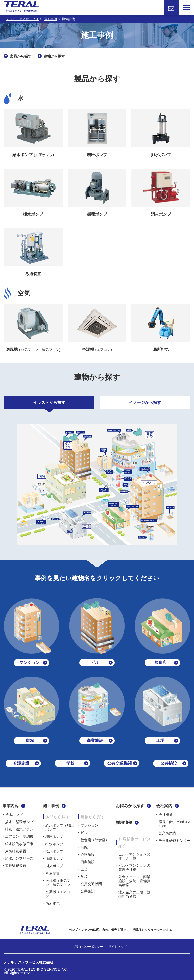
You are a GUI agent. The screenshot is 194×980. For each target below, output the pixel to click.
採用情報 (124, 822)
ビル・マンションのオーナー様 (134, 856)
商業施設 (88, 862)
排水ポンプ (54, 844)
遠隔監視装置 (16, 866)
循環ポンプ (54, 859)
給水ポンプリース (19, 858)
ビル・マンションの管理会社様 (134, 867)
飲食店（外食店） (95, 840)
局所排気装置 (16, 851)
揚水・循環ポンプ (19, 822)
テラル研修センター (175, 841)
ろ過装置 (53, 873)
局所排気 (53, 903)
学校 (84, 877)
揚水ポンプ (54, 851)
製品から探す (21, 56)
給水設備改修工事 (19, 844)
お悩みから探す (130, 806)
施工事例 (51, 806)
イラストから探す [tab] (49, 402)
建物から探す (54, 56)
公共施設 (88, 891)
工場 (84, 869)
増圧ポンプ (54, 837)
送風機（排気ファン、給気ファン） (60, 883)
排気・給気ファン (19, 829)
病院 (84, 847)
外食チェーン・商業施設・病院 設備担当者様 (134, 881)
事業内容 (11, 806)
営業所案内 (167, 833)
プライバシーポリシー (88, 947)
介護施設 (88, 855)
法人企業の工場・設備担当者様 (134, 894)
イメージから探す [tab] (145, 402)
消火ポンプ (54, 866)
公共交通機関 (91, 884)
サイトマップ (117, 947)
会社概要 (166, 815)
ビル (84, 833)
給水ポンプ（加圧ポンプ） (60, 827)
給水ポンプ (14, 815)
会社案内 (164, 806)
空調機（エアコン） (58, 894)
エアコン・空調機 (19, 836)
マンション (89, 825)
